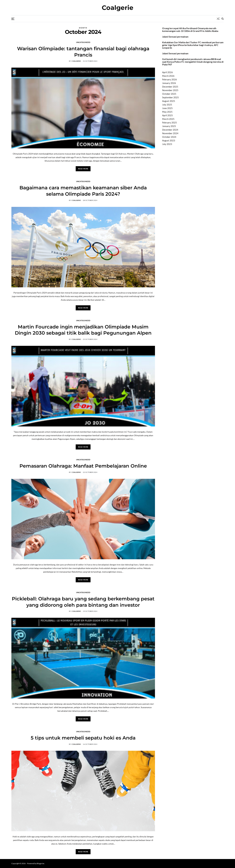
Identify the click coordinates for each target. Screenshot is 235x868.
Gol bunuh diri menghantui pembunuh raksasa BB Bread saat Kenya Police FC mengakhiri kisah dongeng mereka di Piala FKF (193, 62)
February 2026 (170, 79)
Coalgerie (118, 8)
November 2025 (170, 90)
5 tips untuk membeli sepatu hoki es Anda (83, 738)
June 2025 (167, 108)
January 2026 (169, 83)
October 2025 (169, 94)
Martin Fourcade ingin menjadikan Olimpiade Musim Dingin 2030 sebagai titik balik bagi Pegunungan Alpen (83, 330)
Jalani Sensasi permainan (175, 37)
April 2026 (167, 72)
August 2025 (169, 101)
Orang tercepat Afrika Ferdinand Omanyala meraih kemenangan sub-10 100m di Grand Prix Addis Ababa (190, 30)
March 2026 (168, 76)
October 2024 (169, 137)
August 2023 (169, 140)
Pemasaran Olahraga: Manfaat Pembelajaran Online (83, 466)
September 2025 (170, 97)
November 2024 (170, 133)
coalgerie (76, 61)
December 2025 (170, 87)
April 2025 (167, 115)
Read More (83, 169)
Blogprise (40, 863)
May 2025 (167, 112)
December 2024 (170, 130)
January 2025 (169, 126)
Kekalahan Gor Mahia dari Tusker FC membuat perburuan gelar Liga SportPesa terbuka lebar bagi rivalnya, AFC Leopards (193, 45)
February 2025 (170, 123)
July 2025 (167, 105)
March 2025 (168, 119)
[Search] (223, 19)
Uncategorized (83, 42)
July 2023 (167, 144)
